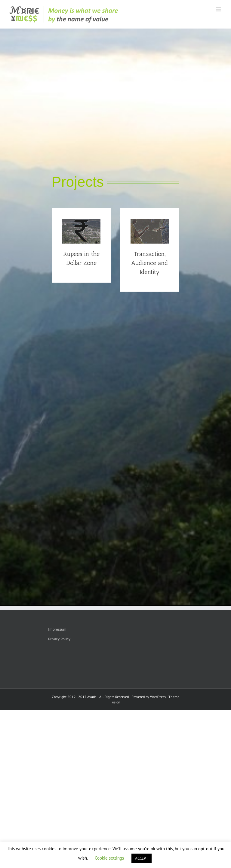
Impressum (57, 629)
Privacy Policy (59, 639)
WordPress (158, 697)
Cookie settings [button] (109, 858)
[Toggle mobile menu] (219, 9)
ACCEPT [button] (142, 858)
